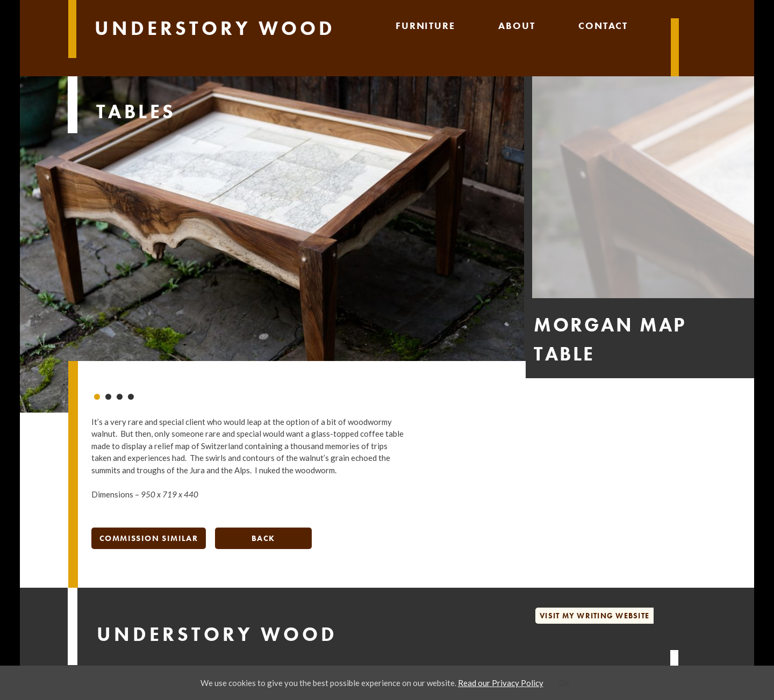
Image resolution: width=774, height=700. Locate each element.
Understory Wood (215, 29)
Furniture (425, 26)
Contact (603, 26)
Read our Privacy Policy (501, 683)
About (517, 26)
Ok (564, 683)
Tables (136, 112)
